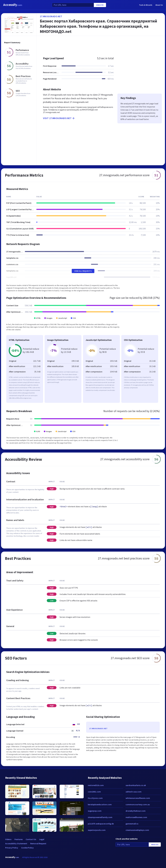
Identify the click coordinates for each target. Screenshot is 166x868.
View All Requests (83, 271)
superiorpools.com (97, 830)
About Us (159, 5)
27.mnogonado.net (51, 16)
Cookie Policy (27, 848)
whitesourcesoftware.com (138, 798)
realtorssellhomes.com (136, 817)
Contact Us (31, 839)
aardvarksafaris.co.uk (136, 785)
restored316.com (96, 785)
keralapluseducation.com (100, 804)
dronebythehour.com (136, 811)
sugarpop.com (95, 811)
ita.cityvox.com (95, 798)
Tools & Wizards (146, 5)
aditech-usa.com (134, 792)
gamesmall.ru (132, 824)
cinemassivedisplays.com (137, 830)
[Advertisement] (101, 45)
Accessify (13, 5)
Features (19, 839)
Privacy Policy (12, 848)
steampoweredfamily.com (100, 817)
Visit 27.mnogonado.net (59, 118)
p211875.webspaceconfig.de (101, 824)
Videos (8, 839)
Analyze (100, 5)
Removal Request (38, 843)
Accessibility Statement (16, 843)
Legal (42, 839)
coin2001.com (94, 792)
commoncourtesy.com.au (138, 804)
